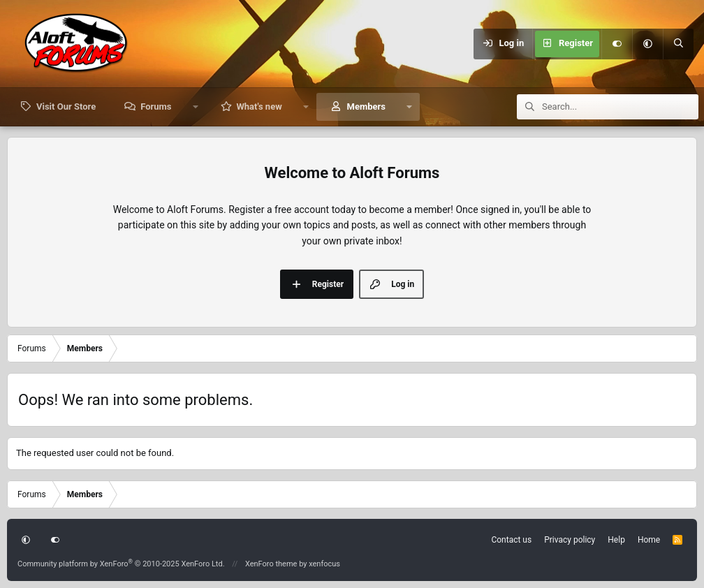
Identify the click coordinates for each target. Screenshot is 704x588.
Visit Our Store (66, 106)
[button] (647, 44)
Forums (156, 106)
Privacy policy (570, 540)
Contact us (511, 540)
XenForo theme (271, 564)
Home (649, 540)
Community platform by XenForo (121, 564)
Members (366, 106)
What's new (259, 106)
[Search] (678, 44)
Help (616, 540)
